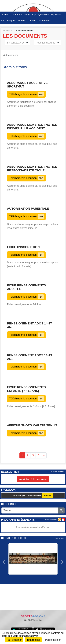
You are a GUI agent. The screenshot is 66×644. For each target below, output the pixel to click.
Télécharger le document (26, 94)
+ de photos (60, 538)
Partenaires (45, 20)
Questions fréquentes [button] (50, 14)
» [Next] (44, 455)
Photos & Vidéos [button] (27, 20)
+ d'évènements (50, 520)
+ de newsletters (58, 472)
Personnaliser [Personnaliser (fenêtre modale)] (53, 640)
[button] (4, 562)
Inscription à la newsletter (33, 479)
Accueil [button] (5, 14)
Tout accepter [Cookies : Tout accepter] (14, 640)
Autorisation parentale (28, 209)
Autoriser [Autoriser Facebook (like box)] (48, 495)
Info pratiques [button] (9, 20)
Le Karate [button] (17, 14)
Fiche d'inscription (23, 247)
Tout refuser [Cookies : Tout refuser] (33, 640)
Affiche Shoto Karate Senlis (32, 425)
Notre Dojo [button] (30, 14)
